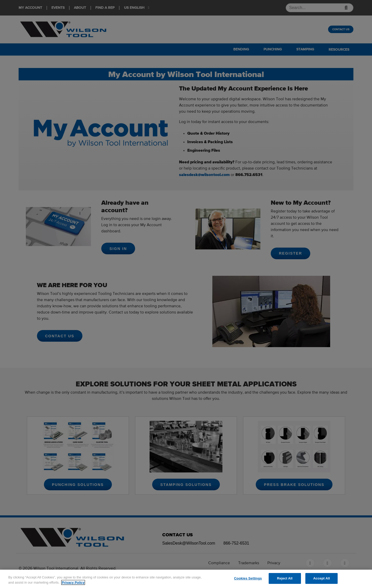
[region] (186, 579)
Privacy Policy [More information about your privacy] (73, 582)
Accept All (322, 578)
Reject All (285, 578)
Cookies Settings (248, 578)
